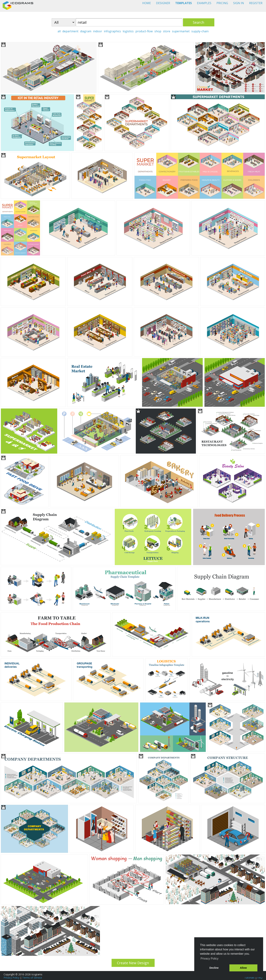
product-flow (144, 31)
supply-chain (200, 31)
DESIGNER (163, 3)
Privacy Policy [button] (209, 959)
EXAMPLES (204, 3)
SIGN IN (239, 3)
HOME (147, 3)
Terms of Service (32, 978)
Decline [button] (214, 968)
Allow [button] (243, 968)
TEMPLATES (183, 3)
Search (199, 22)
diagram (86, 31)
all (59, 31)
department (70, 31)
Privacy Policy (11, 978)
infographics (112, 31)
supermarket (181, 31)
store (167, 31)
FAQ (260, 978)
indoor (98, 31)
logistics (128, 31)
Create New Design (133, 963)
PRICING (222, 3)
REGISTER (256, 3)
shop (158, 31)
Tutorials (249, 978)
